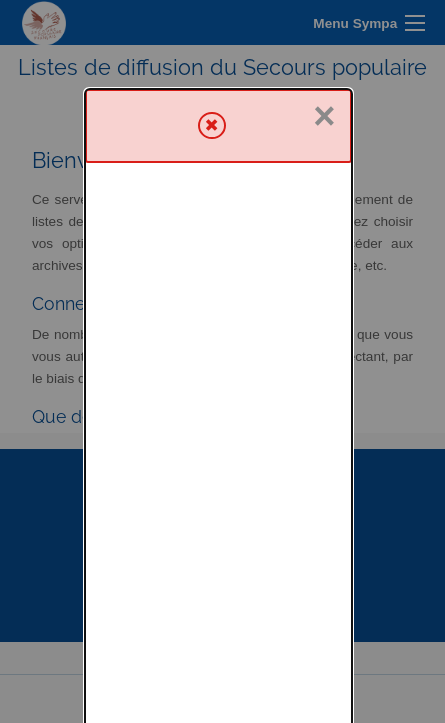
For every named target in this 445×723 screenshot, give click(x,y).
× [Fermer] (324, 27)
